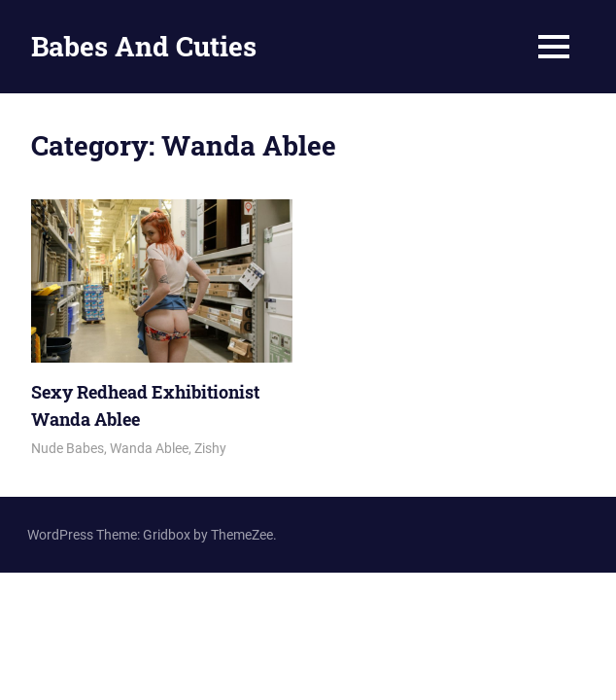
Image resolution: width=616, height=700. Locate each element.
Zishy (210, 448)
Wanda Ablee (149, 448)
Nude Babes (68, 448)
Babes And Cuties (144, 46)
